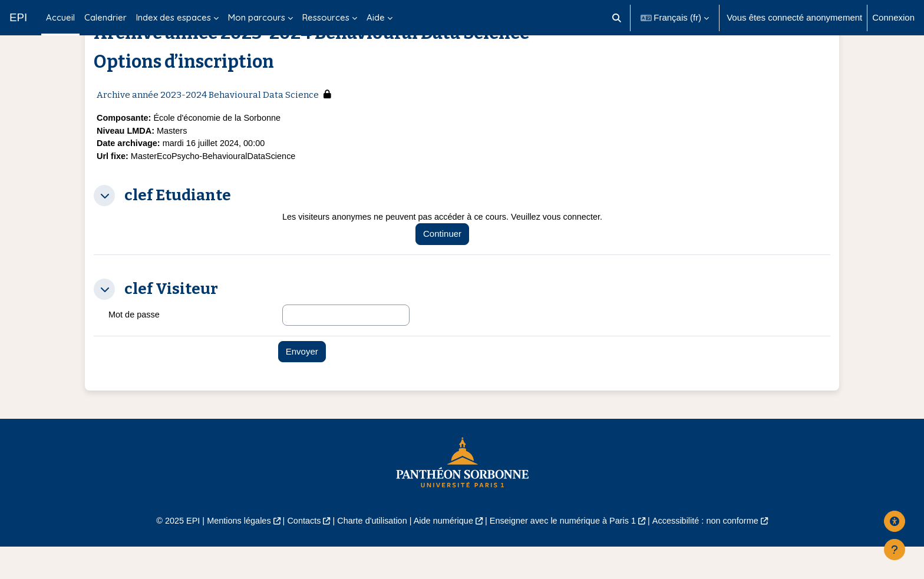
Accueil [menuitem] (60, 17)
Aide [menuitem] (376, 17)
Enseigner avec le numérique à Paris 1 (567, 553)
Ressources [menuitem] (326, 17)
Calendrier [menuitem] (105, 17)
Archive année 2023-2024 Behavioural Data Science (208, 124)
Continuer (448, 266)
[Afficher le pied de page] (895, 550)
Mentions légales (230, 553)
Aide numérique (442, 553)
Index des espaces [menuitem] (174, 17)
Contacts (298, 553)
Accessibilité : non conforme (715, 553)
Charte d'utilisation (369, 553)
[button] (617, 18)
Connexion (893, 17)
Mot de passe (135, 347)
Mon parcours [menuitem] (257, 17)
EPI (18, 17)
